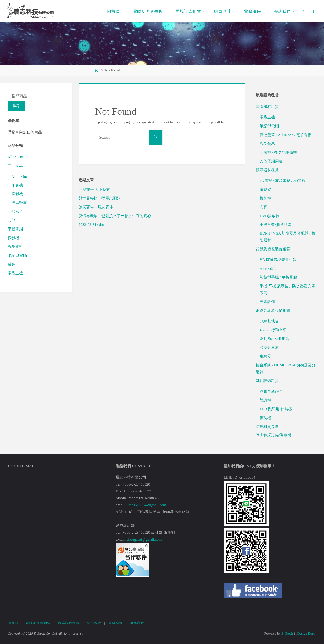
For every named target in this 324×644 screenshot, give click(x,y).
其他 (11, 220)
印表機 (17, 185)
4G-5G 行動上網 (273, 330)
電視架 (265, 190)
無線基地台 (269, 321)
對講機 (265, 400)
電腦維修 (116, 623)
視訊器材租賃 (267, 170)
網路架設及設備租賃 (273, 310)
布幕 (263, 207)
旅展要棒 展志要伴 (96, 207)
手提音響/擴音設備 (276, 225)
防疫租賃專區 (267, 427)
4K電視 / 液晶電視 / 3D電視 (283, 181)
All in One (16, 157)
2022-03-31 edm (91, 225)
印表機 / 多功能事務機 (278, 152)
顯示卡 (17, 212)
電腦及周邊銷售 (38, 623)
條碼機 (265, 418)
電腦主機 (15, 273)
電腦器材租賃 (267, 107)
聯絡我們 (137, 623)
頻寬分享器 (269, 348)
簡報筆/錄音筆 (272, 392)
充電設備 (267, 302)
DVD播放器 (270, 216)
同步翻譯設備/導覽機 (274, 435)
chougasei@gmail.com (144, 539)
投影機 (17, 194)
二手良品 (15, 166)
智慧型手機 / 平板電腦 (278, 277)
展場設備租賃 (69, 623)
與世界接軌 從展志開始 (100, 198)
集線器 (265, 356)
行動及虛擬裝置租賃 (273, 249)
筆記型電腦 (17, 256)
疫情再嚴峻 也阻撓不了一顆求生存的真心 (115, 216)
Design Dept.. (307, 633)
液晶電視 (15, 247)
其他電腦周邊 (271, 161)
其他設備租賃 (267, 381)
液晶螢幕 (19, 203)
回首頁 (13, 623)
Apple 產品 (269, 269)
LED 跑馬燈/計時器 (276, 409)
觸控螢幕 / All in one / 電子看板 (286, 135)
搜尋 (16, 106)
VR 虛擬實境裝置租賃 (278, 260)
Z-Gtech (287, 633)
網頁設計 (94, 623)
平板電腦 (15, 229)
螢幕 (11, 264)
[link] (303, 11)
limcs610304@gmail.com (146, 505)
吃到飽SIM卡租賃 (274, 339)
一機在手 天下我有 (94, 190)
